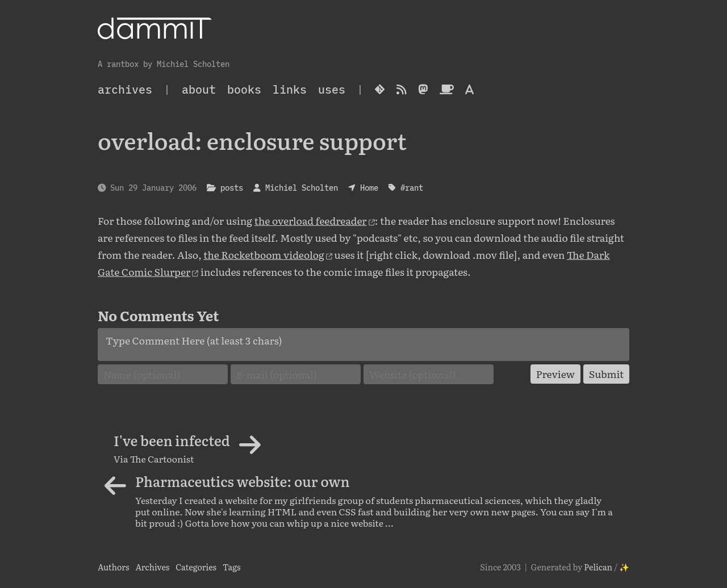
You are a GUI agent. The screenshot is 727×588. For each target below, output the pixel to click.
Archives (152, 567)
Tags (232, 567)
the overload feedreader (311, 220)
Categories (196, 567)
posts (232, 188)
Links (290, 89)
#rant (412, 188)
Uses (332, 89)
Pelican (598, 567)
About (199, 89)
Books (244, 89)
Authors (114, 567)
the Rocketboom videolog (264, 254)
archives (125, 89)
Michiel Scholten (302, 188)
